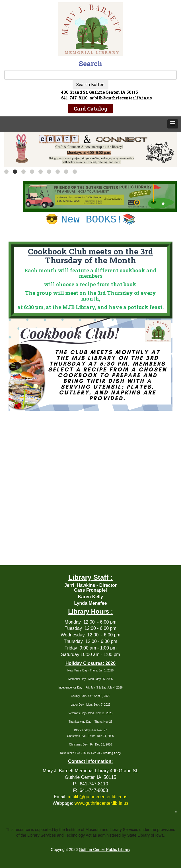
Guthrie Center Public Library (105, 849)
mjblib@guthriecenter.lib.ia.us (97, 797)
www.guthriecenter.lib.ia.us (101, 803)
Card (90, 109)
